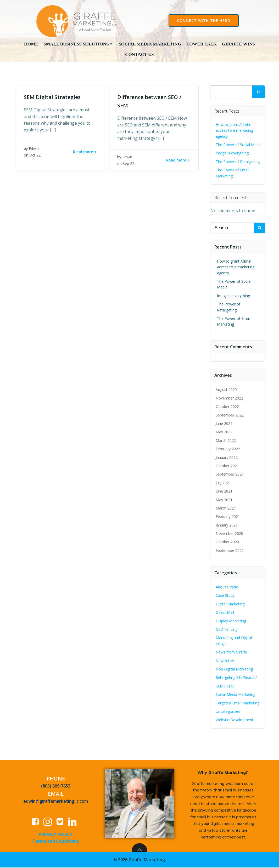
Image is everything (232, 154)
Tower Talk (202, 44)
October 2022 (228, 407)
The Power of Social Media (239, 145)
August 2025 (227, 390)
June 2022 (224, 424)
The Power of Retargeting (238, 162)
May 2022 (224, 432)
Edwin (34, 149)
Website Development (235, 720)
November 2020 (230, 534)
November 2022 (230, 398)
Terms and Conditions (56, 842)
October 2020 (228, 542)
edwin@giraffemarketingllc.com (56, 802)
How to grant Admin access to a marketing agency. (235, 131)
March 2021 (226, 508)
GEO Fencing (227, 630)
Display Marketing (231, 621)
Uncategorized (228, 712)
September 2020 (230, 551)
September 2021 (230, 475)
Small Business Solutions (78, 44)
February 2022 (228, 449)
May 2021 (224, 500)
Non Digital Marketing (235, 669)
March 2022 (226, 441)
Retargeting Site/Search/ (236, 678)
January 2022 (227, 458)
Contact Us (139, 54)
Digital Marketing (230, 604)
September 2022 (230, 415)
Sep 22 (129, 164)
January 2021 (227, 525)
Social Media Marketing (150, 44)
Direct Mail (225, 613)
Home (31, 44)
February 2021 (228, 517)
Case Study (225, 596)
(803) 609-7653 (56, 786)
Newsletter (225, 661)
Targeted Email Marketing (238, 703)
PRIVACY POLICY (56, 835)
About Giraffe (227, 587)
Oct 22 (35, 156)
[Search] (259, 92)
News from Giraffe (232, 653)
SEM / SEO (225, 686)
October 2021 (228, 466)
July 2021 (224, 483)
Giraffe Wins (238, 44)
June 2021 (224, 491)
